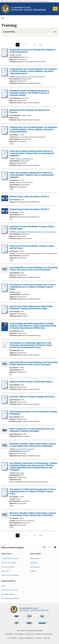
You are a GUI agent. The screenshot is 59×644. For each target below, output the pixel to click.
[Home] (28, 9)
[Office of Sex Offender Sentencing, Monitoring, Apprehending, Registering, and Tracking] (42, 624)
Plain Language (19, 634)
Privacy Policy (30, 634)
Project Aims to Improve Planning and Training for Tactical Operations (33, 51)
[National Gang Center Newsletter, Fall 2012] (5, 199)
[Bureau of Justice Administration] (17, 618)
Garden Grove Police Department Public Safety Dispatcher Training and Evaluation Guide (31, 307)
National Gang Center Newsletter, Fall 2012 (29, 197)
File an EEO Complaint (8, 567)
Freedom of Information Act (26, 638)
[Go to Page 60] (35, 45)
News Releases (35, 567)
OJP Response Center (8, 594)
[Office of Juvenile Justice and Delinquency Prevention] (17, 625)
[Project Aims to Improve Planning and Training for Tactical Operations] (5, 57)
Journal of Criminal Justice (24, 159)
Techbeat (18, 55)
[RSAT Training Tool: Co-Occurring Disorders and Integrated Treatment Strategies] (5, 431)
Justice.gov (47, 638)
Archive (4, 586)
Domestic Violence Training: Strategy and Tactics (32, 397)
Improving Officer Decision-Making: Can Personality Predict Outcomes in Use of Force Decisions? (34, 269)
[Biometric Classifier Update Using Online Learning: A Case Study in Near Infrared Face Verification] (5, 446)
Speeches (33, 571)
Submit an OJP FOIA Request (10, 575)
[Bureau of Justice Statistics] (29, 619)
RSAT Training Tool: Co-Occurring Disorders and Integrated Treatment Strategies (32, 430)
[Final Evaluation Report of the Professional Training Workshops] (5, 419)
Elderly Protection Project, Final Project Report (31, 382)
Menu (55, 9)
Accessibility (9, 634)
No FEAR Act (13, 638)
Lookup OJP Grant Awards (9, 590)
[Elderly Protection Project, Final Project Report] (5, 389)
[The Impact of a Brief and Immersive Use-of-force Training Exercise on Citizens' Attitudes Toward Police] (5, 292)
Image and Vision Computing (25, 449)
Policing (18, 292)
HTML (12, 144)
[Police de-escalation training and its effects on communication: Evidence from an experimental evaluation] (5, 158)
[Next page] (41, 45)
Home (3, 18)
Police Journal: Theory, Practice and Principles (30, 77)
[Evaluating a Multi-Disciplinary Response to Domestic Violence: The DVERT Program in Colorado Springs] (5, 98)
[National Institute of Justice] (42, 618)
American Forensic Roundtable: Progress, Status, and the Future (32, 228)
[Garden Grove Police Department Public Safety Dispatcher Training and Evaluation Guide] (5, 313)
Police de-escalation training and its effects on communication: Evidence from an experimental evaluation (32, 153)
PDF (11, 219)
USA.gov (39, 638)
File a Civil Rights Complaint (10, 558)
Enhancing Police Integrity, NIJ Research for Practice (30, 111)
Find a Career (5, 571)
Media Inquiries (35, 558)
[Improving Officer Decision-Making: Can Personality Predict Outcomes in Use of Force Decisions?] (5, 270)
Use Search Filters (9, 32)
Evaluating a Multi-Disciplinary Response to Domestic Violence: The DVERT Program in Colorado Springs (29, 93)
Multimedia (34, 563)
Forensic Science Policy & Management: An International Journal (36, 232)
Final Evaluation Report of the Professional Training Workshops (33, 413)
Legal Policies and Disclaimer (44, 634)
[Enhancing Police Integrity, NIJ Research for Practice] (5, 117)
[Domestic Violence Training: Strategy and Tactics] (5, 404)
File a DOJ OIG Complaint (9, 563)
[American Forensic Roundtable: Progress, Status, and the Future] (5, 233)
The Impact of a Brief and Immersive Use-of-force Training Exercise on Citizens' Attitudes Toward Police (33, 287)
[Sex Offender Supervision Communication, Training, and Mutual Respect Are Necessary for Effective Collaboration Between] (5, 470)
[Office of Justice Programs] (6, 9)
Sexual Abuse (20, 473)
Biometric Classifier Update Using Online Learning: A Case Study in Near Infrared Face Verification (33, 445)
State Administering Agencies (10, 598)
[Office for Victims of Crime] (29, 624)
